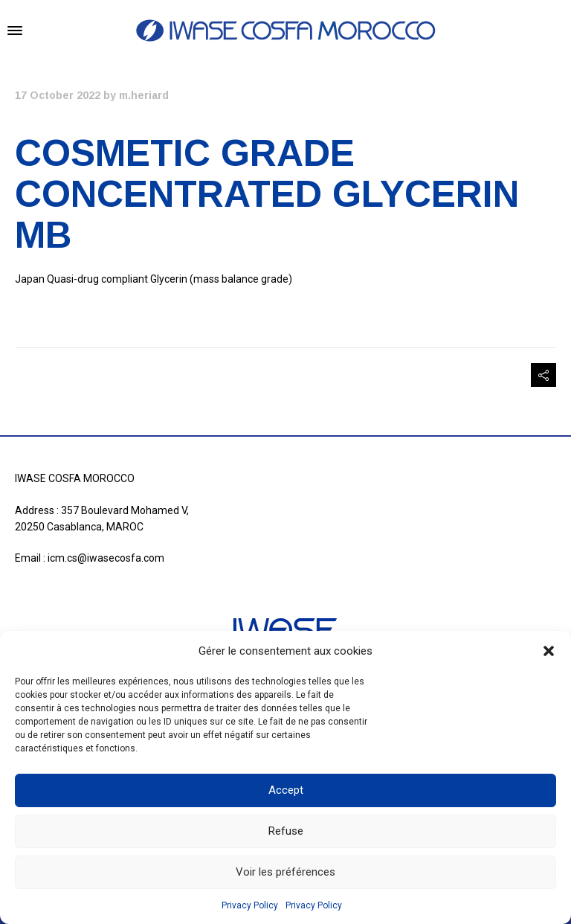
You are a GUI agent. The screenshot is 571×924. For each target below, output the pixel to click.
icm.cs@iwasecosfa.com (106, 558)
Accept (286, 790)
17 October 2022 (58, 95)
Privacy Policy (250, 905)
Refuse (286, 831)
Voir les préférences (285, 872)
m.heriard (144, 95)
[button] (549, 651)
